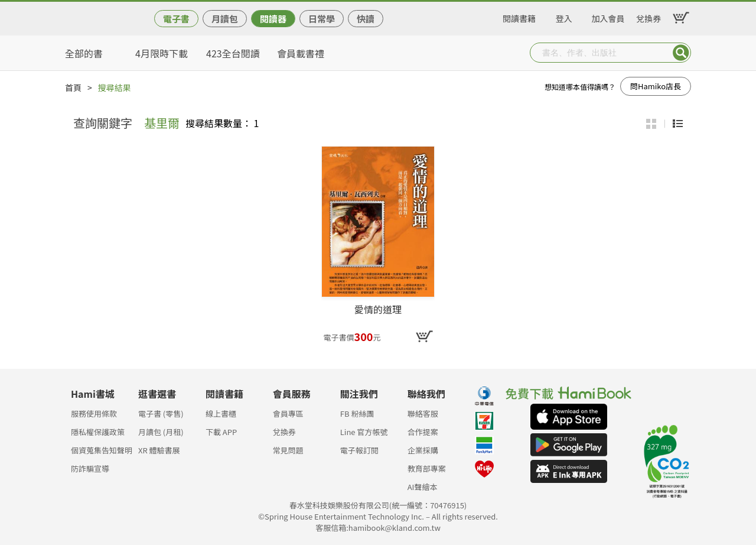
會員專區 (288, 413)
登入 (564, 17)
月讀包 (225, 19)
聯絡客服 (423, 413)
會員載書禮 (301, 53)
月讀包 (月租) (161, 432)
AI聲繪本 (423, 487)
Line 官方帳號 (364, 432)
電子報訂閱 (359, 450)
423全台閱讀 (233, 53)
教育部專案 (427, 468)
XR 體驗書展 (159, 450)
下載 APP (221, 432)
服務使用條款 (94, 413)
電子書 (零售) (161, 413)
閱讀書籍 (519, 17)
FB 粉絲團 (357, 413)
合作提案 (423, 432)
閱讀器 (273, 19)
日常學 (322, 19)
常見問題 (288, 450)
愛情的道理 (378, 310)
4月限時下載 (162, 53)
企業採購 (423, 450)
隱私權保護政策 (98, 432)
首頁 (73, 87)
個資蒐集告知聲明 (102, 450)
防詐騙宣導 (90, 468)
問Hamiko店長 (656, 86)
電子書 (176, 19)
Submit (681, 53)
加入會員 (608, 17)
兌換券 (649, 17)
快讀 (366, 19)
